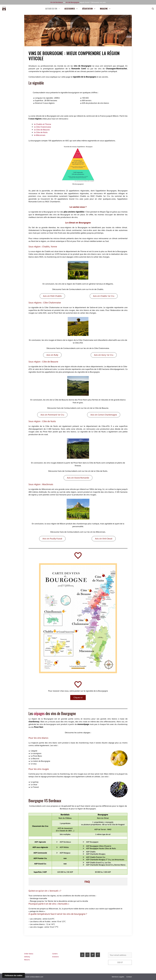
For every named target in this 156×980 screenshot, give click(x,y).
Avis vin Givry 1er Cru (104, 355)
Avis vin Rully (52, 355)
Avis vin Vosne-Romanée (78, 478)
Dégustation (90, 9)
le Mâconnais (40, 135)
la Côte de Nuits (41, 132)
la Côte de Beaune (42, 130)
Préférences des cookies (14, 975)
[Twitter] (93, 955)
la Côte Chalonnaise (42, 127)
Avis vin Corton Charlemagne (104, 415)
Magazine (106, 9)
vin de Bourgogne (72, 2)
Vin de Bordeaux (57, 2)
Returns (27, 960)
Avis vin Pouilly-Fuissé (52, 539)
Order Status (29, 954)
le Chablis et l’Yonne (42, 124)
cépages (39, 713)
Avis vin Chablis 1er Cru (104, 296)
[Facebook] (98, 955)
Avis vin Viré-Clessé (104, 539)
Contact (129, 977)
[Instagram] (87, 955)
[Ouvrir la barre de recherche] (153, 9)
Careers (55, 954)
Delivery (27, 957)
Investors (55, 957)
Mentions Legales (118, 977)
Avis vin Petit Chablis (52, 296)
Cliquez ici (78, 697)
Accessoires (72, 9)
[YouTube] (82, 955)
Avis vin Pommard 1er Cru (52, 415)
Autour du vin (54, 9)
